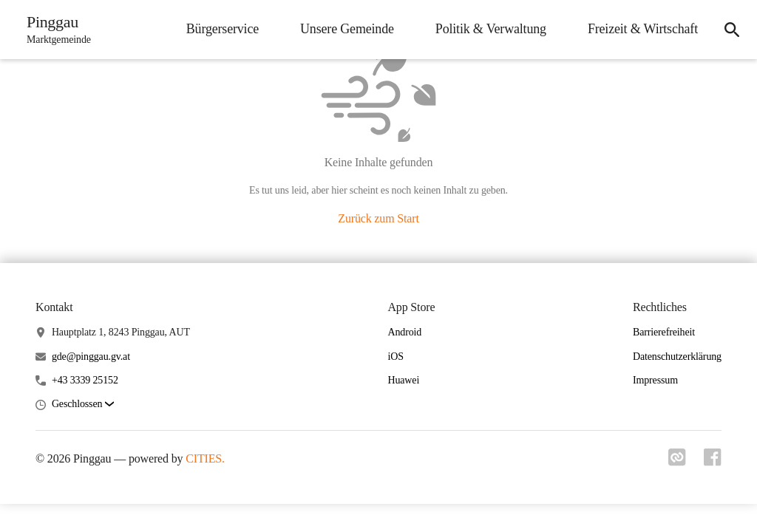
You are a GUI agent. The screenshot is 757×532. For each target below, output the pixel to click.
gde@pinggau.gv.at (91, 357)
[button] (83, 405)
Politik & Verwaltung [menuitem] (491, 29)
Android (404, 332)
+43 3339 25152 (85, 380)
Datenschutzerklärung (677, 357)
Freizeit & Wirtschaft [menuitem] (643, 29)
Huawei (403, 380)
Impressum (655, 380)
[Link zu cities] (677, 462)
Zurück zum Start (378, 218)
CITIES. (205, 458)
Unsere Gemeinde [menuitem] (347, 29)
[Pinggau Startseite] (54, 30)
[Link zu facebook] (713, 462)
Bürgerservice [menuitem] (223, 29)
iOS (395, 357)
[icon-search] (732, 30)
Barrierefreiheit (664, 332)
